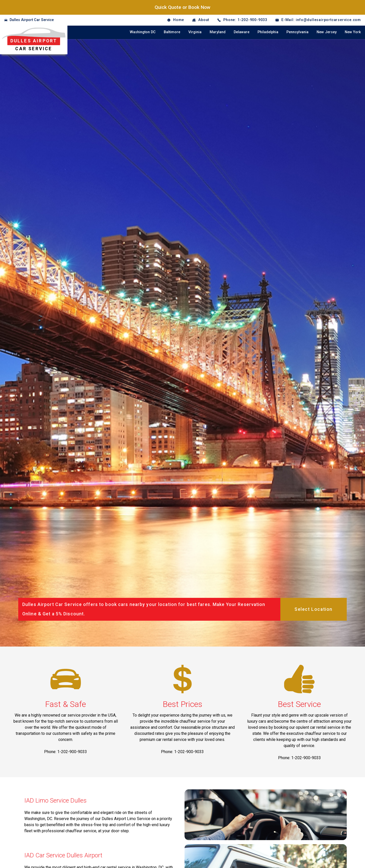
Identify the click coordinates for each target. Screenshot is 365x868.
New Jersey (327, 32)
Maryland (218, 32)
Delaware (242, 32)
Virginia (195, 32)
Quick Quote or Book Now (182, 7)
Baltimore (172, 32)
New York (353, 32)
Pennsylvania (297, 32)
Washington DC (143, 32)
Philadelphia (268, 32)
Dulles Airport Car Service (32, 20)
